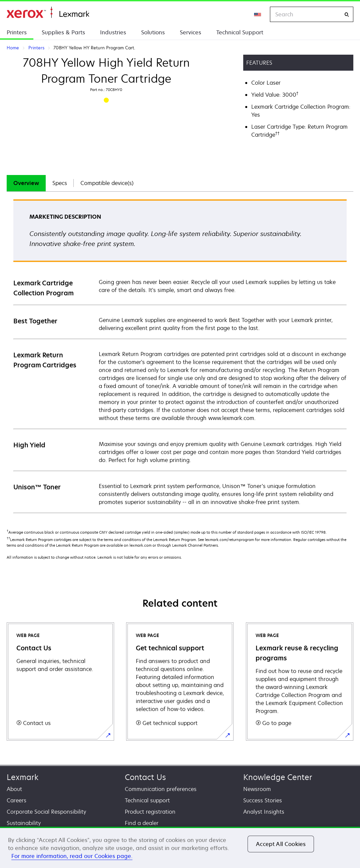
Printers (17, 32)
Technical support (147, 800)
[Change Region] (258, 14)
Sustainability (24, 823)
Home (48, 12)
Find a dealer (142, 823)
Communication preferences (161, 789)
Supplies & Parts (63, 32)
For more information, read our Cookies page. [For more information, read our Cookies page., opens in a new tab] (72, 856)
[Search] (347, 14)
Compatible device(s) (107, 183)
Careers (17, 800)
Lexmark (23, 777)
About (14, 789)
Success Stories (263, 800)
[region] (180, 847)
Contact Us (145, 777)
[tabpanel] (180, 356)
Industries (113, 32)
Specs (60, 183)
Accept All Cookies (281, 844)
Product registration (150, 812)
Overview (26, 183)
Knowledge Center (278, 777)
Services (191, 32)
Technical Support (240, 32)
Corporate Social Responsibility (46, 812)
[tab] (26, 183)
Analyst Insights (264, 812)
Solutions (153, 32)
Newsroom (257, 789)
